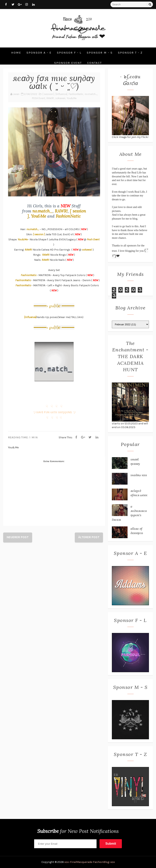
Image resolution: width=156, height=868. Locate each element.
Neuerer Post (18, 537)
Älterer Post (89, 537)
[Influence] (61, 94)
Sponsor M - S (100, 53)
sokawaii (60, 98)
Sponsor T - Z (130, 53)
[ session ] (48, 94)
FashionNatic (76, 94)
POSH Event (39, 98)
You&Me (72, 98)
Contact (94, 63)
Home (16, 53)
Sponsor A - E (39, 53)
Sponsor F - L (69, 53)
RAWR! (50, 98)
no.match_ (91, 94)
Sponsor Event (68, 63)
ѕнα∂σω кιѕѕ (139, 475)
